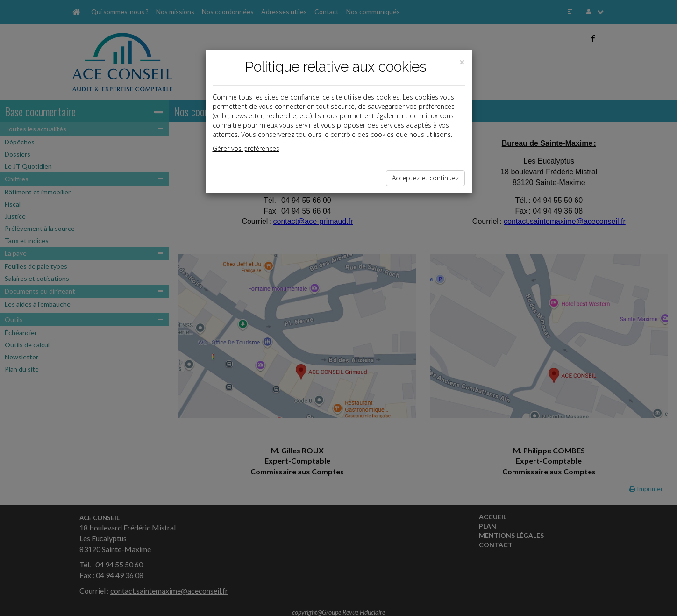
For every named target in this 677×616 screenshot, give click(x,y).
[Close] (462, 62)
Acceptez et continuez (425, 178)
